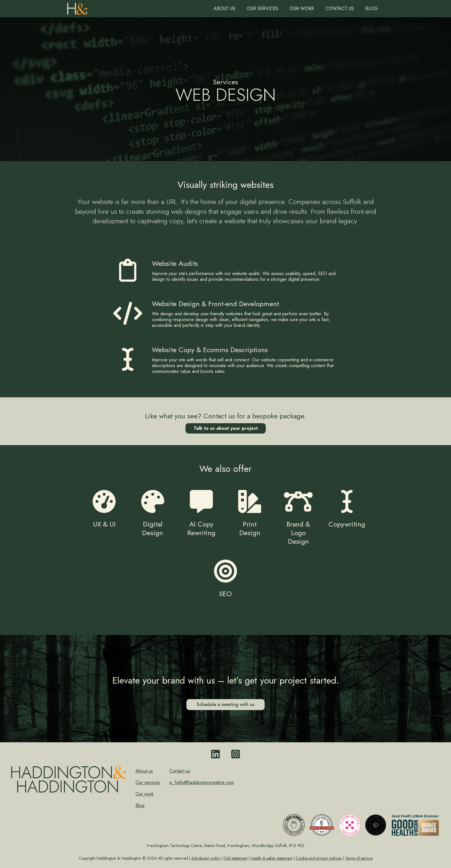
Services (225, 82)
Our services (148, 782)
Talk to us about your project (226, 428)
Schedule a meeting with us (225, 704)
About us (224, 8)
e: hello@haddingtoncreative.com (202, 782)
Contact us (340, 8)
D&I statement (236, 858)
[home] (77, 7)
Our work (302, 8)
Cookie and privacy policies (319, 858)
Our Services (262, 8)
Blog (372, 8)
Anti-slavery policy (206, 858)
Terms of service (359, 858)
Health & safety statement (272, 858)
